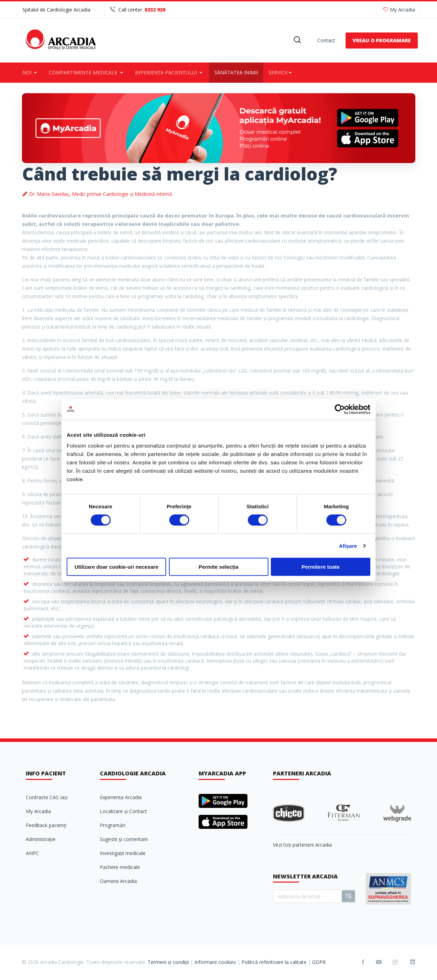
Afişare (348, 546)
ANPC (32, 853)
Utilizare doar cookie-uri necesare (116, 567)
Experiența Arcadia (121, 797)
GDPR (319, 962)
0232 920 (155, 10)
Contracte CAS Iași (47, 797)
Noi (31, 72)
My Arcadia (399, 10)
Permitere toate (321, 567)
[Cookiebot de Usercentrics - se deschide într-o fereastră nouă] (340, 409)
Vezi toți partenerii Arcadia (302, 845)
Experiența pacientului (170, 72)
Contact (326, 40)
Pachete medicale (120, 867)
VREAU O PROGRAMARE (382, 40)
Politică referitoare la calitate (274, 962)
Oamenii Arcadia (118, 881)
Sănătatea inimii (236, 72)
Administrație (41, 839)
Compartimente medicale (87, 72)
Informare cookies (215, 962)
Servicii (281, 72)
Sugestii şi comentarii (124, 839)
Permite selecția (218, 567)
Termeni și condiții (168, 962)
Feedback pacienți (46, 825)
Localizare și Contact (123, 811)
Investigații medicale (123, 853)
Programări (113, 825)
